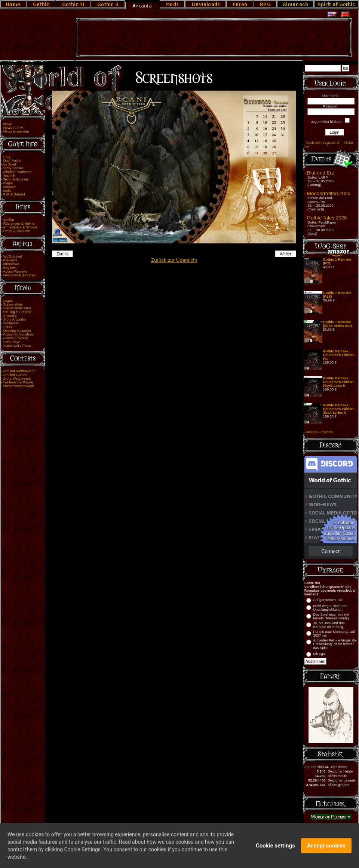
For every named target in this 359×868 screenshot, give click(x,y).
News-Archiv (13, 128)
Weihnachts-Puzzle (18, 382)
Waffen (9, 220)
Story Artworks (15, 319)
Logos (8, 301)
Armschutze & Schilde (20, 227)
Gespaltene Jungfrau (20, 275)
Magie (8, 183)
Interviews (11, 264)
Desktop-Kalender (17, 331)
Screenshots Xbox (18, 308)
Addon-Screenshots (18, 334)
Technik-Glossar (16, 179)
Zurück (63, 254)
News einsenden (16, 131)
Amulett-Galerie (15, 375)
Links (7, 191)
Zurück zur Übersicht (174, 260)
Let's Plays (12, 342)
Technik (9, 176)
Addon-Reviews (15, 271)
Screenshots (13, 304)
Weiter (286, 254)
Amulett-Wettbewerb (19, 371)
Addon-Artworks (15, 338)
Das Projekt (12, 161)
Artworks (10, 316)
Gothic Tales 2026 (327, 218)
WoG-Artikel (13, 257)
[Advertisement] (214, 38)
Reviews (10, 268)
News (8, 124)
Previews (10, 260)
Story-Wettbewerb (17, 379)
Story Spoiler (13, 168)
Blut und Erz (321, 173)
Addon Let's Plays (17, 346)
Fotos (8, 327)
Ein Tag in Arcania (17, 312)
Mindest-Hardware (18, 172)
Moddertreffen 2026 (329, 193)
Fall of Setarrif (14, 194)
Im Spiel (10, 164)
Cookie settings (275, 850)
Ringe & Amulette (17, 231)
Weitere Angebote (319, 432)
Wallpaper (11, 323)
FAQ (7, 157)
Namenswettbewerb (19, 386)
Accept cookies (326, 850)
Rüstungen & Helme (19, 224)
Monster (10, 187)
